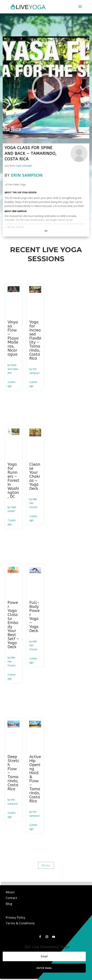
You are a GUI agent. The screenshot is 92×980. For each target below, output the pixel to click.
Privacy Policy (16, 917)
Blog (9, 904)
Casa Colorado (24, 166)
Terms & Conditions (20, 923)
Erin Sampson (27, 175)
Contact (12, 898)
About (11, 892)
